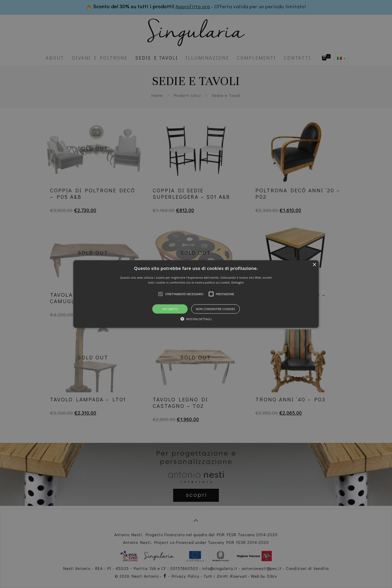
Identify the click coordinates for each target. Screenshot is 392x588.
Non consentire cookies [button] (215, 309)
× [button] (314, 265)
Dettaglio (238, 282)
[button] (196, 294)
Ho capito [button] (170, 309)
